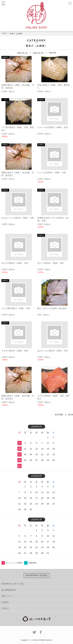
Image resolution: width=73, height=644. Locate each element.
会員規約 (5, 602)
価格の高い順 (38, 53)
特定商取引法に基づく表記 (13, 584)
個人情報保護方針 (9, 590)
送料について (7, 596)
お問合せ (5, 608)
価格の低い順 (22, 53)
